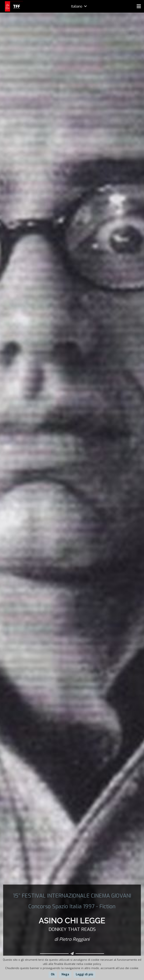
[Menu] (139, 6)
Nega (65, 974)
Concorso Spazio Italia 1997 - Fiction (72, 906)
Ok (53, 974)
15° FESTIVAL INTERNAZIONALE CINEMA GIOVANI (72, 896)
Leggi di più (84, 974)
